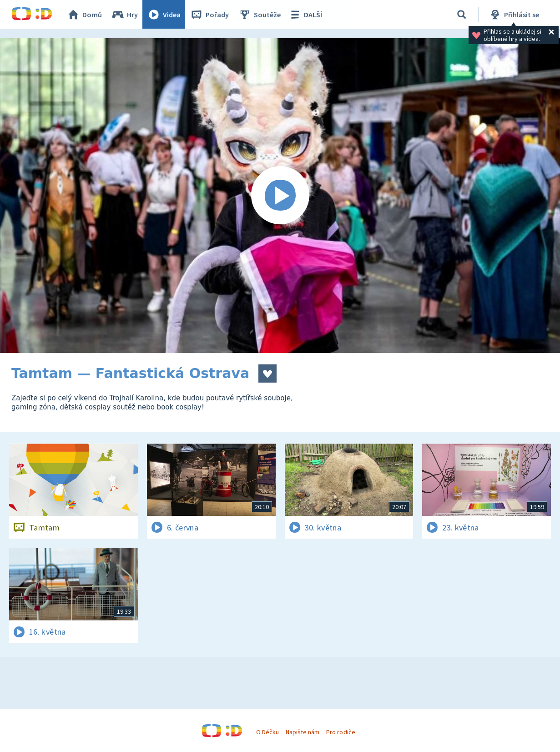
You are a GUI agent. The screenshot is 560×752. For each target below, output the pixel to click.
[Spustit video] (280, 196)
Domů (85, 15)
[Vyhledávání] (462, 15)
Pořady (210, 15)
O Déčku (267, 732)
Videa (164, 15)
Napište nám (303, 732)
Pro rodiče (341, 732)
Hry (125, 15)
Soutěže (260, 15)
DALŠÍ (305, 15)
